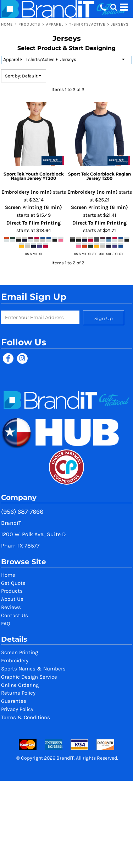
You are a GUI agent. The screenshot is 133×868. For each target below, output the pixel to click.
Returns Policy (18, 693)
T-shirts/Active (87, 24)
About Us (12, 599)
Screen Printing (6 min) (34, 207)
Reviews (11, 607)
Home (7, 24)
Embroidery (15, 661)
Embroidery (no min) (27, 192)
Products (30, 24)
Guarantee (14, 701)
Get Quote (13, 583)
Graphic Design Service (29, 677)
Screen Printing (20, 652)
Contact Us (15, 615)
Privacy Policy (17, 709)
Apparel (55, 24)
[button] (113, 7)
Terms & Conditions (26, 717)
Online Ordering (20, 685)
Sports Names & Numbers (33, 669)
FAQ (6, 624)
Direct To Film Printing (34, 223)
